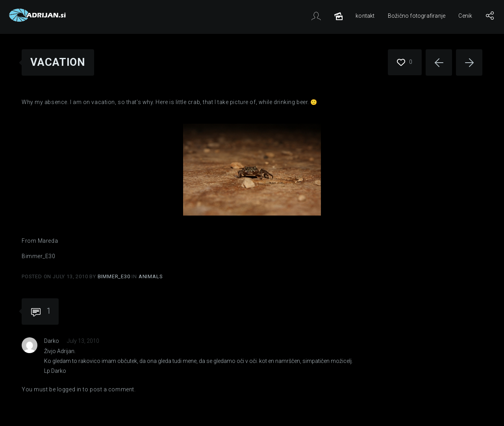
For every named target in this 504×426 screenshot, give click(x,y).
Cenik (465, 16)
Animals (151, 276)
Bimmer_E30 (115, 276)
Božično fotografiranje (417, 16)
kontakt (365, 16)
